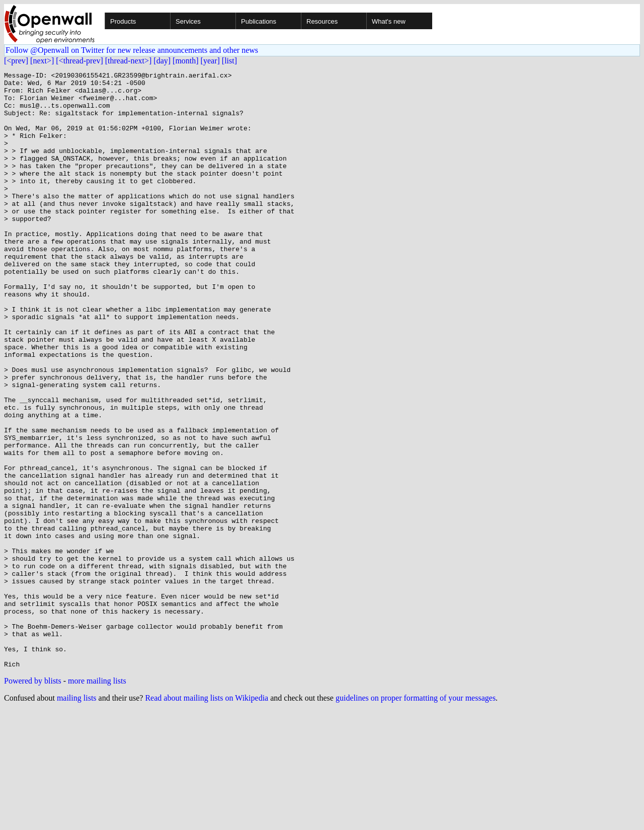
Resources (322, 21)
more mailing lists (97, 800)
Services (188, 21)
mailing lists (77, 817)
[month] (186, 61)
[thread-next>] (129, 61)
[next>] (42, 61)
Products (123, 21)
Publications (259, 21)
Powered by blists (33, 800)
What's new (389, 21)
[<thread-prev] (79, 61)
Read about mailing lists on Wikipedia (207, 817)
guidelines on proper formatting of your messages (416, 817)
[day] (162, 61)
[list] (229, 61)
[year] (210, 61)
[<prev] (16, 61)
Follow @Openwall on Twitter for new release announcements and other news (132, 50)
